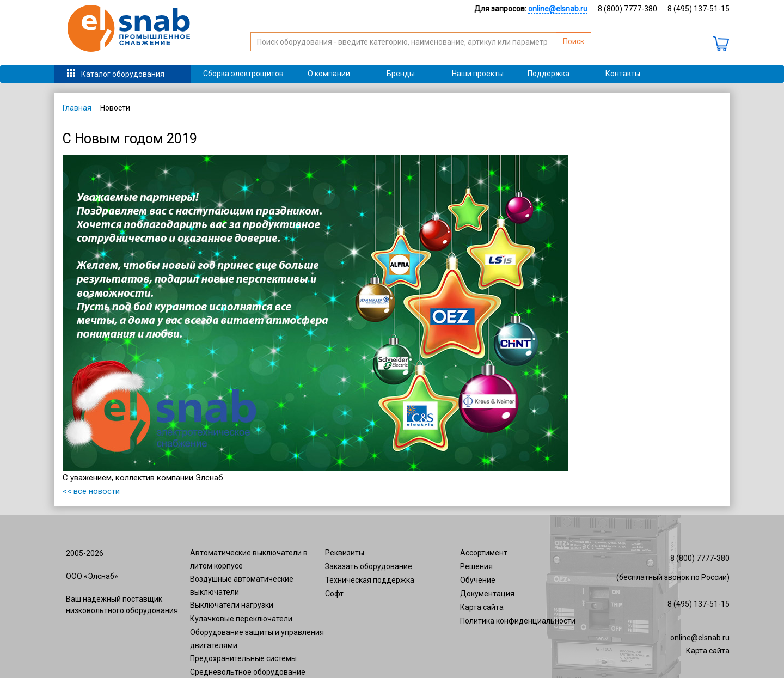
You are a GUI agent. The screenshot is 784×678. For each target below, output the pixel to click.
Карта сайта (482, 607)
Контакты (623, 74)
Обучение (478, 580)
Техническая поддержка (370, 580)
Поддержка (549, 74)
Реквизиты (345, 553)
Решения (476, 566)
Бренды (401, 74)
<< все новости (91, 491)
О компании (329, 74)
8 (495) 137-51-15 (699, 9)
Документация (487, 594)
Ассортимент (484, 553)
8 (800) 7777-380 (627, 9)
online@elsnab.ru (700, 638)
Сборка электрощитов (243, 74)
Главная (77, 108)
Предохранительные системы (243, 658)
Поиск (574, 41)
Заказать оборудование (369, 566)
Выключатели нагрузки (232, 605)
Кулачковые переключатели (241, 619)
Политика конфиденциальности (518, 621)
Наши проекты (478, 74)
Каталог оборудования (123, 74)
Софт (334, 594)
